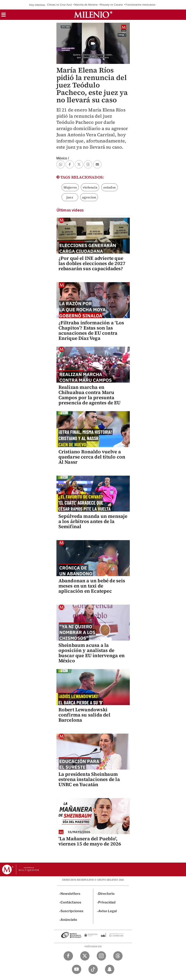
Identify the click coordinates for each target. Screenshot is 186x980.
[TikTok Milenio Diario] (93, 969)
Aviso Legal (107, 911)
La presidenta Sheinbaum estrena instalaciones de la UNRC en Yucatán (89, 779)
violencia (90, 187)
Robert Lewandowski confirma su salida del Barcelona (84, 715)
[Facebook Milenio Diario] (68, 956)
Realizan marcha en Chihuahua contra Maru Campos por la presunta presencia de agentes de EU (90, 395)
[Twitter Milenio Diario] (85, 956)
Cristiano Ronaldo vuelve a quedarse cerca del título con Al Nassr (92, 457)
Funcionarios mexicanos (140, 5)
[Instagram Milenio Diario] (101, 956)
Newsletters (70, 894)
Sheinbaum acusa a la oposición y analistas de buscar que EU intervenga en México (92, 653)
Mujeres (70, 187)
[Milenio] (93, 15)
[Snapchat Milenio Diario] (110, 969)
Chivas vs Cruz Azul (59, 5)
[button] (4, 16)
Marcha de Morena (86, 5)
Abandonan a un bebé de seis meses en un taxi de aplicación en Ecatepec (92, 586)
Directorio (106, 894)
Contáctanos (71, 902)
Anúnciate (69, 920)
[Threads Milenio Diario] (118, 956)
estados (110, 187)
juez (70, 197)
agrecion (89, 197)
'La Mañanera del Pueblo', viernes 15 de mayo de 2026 (90, 841)
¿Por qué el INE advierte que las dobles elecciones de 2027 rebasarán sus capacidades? (92, 263)
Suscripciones (72, 911)
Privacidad (107, 902)
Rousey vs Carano (112, 5)
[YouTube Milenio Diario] (77, 969)
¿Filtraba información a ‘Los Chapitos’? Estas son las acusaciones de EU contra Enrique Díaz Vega (91, 330)
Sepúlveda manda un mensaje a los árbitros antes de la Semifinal (93, 521)
